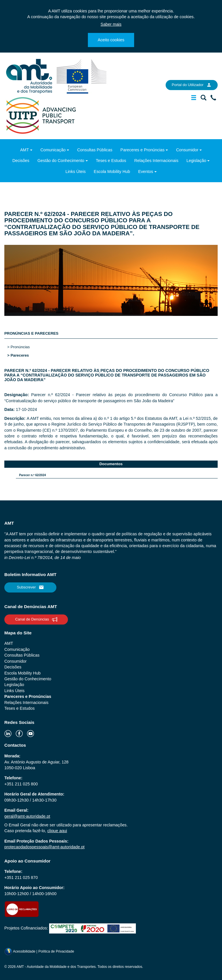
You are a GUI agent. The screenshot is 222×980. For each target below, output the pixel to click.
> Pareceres (18, 355)
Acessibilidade (20, 951)
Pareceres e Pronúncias (143, 150)
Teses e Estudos (111, 161)
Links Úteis (75, 172)
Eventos (146, 172)
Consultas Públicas (95, 150)
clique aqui (57, 831)
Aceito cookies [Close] (111, 40)
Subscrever (30, 587)
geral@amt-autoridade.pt (27, 816)
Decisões (21, 161)
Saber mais (111, 24)
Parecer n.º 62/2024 (33, 475)
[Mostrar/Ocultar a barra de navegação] (194, 99)
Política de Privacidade (56, 951)
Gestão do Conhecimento (61, 161)
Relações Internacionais (156, 161)
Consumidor (187, 150)
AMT (25, 150)
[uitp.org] (41, 115)
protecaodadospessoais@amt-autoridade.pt (45, 847)
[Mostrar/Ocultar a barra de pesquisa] (203, 99)
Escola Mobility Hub (112, 172)
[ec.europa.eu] (82, 76)
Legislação (196, 161)
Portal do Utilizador (192, 85)
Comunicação (53, 150)
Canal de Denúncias (36, 619)
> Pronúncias (18, 347)
